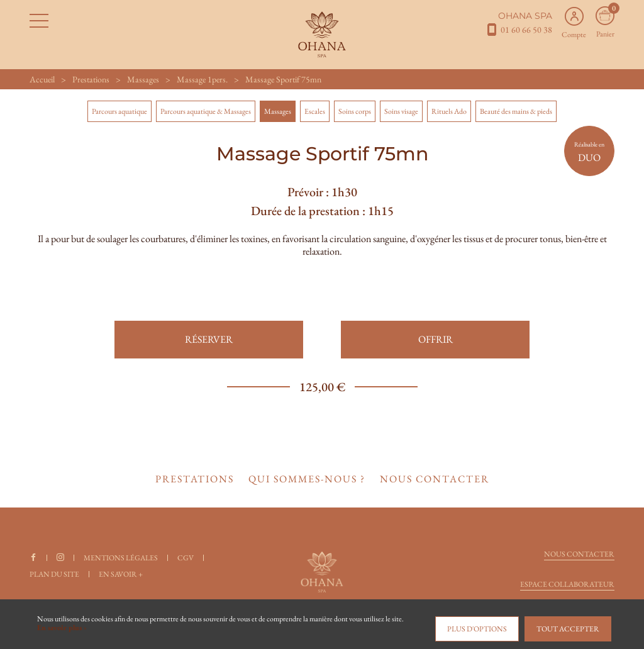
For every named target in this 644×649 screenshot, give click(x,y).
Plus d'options (477, 629)
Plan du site (54, 574)
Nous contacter (579, 554)
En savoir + (121, 574)
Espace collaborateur (567, 584)
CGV (186, 558)
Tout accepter (568, 629)
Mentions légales (121, 558)
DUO (589, 152)
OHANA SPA (525, 16)
